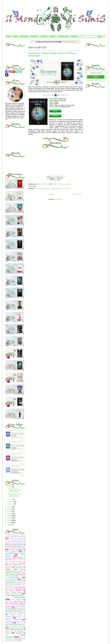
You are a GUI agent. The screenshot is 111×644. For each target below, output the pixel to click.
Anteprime (35, 36)
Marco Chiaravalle (52, 189)
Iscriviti (96, 77)
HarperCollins (14, 577)
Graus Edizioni (22, 576)
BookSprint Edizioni (10, 543)
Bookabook (21, 543)
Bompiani (21, 542)
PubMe (20, 618)
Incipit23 (8, 583)
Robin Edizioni (20, 623)
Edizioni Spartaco (10, 561)
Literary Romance (13, 594)
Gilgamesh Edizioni (11, 573)
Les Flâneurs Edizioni (13, 590)
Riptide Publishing (21, 621)
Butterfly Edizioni (11, 546)
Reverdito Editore (10, 621)
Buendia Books (10, 545)
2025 (9, 507)
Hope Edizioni (11, 579)
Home (9, 36)
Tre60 (7, 635)
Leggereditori (19, 589)
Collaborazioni (63, 36)
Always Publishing (18, 536)
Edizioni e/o (15, 563)
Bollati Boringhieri (12, 542)
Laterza (10, 589)
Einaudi (23, 563)
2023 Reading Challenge (15, 466)
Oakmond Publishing (19, 610)
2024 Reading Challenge (15, 454)
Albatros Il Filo (17, 535)
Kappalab (17, 583)
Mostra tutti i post (69, 42)
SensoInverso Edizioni (16, 628)
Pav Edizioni (15, 613)
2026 (9, 485)
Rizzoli (9, 623)
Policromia (8, 616)
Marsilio (17, 595)
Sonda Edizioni (19, 630)
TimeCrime (19, 633)
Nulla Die (18, 608)
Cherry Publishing (18, 548)
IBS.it (55, 111)
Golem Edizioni (10, 576)
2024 (9, 509)
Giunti (21, 574)
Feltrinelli (19, 568)
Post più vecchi (77, 194)
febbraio (11, 502)
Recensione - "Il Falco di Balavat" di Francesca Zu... (15, 490)
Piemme (23, 613)
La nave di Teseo (17, 586)
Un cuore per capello (12, 639)
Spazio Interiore (10, 631)
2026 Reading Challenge (15, 430)
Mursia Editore (9, 602)
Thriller (68, 189)
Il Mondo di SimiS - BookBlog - (17, 432)
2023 (9, 511)
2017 (9, 525)
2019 (9, 520)
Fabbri (13, 566)
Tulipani (22, 637)
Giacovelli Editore (19, 571)
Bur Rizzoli (20, 545)
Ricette (53, 36)
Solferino (8, 630)
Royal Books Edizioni (12, 625)
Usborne (23, 639)
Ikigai (22, 581)
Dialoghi (21, 557)
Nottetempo (17, 607)
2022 (9, 513)
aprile (10, 487)
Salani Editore (19, 626)
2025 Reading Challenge (15, 442)
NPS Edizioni (19, 602)
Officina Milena (13, 611)
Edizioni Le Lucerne (18, 560)
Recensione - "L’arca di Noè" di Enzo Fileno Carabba (15, 495)
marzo (11, 499)
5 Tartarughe (39, 189)
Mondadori (20, 597)
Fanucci (8, 568)
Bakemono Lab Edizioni (11, 540)
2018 (9, 522)
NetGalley (15, 605)
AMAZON (55, 116)
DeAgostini (16, 553)
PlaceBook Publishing (16, 615)
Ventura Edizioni (16, 641)
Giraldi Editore (12, 574)
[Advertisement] (16, 51)
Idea (45, 189)
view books (23, 440)
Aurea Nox (20, 538)
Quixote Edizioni (12, 620)
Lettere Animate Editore (14, 592)
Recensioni (24, 36)
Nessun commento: (65, 184)
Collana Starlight (16, 550)
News (16, 36)
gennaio (11, 504)
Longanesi (8, 595)
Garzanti (8, 569)
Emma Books (13, 565)
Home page (51, 194)
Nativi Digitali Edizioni (13, 603)
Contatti (74, 36)
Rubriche (44, 36)
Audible (12, 538)
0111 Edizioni (9, 535)
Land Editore (21, 587)
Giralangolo (23, 573)
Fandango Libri (20, 566)
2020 (9, 518)
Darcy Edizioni (11, 551)
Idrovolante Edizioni (11, 581)
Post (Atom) (59, 199)
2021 (9, 516)
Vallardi (9, 641)
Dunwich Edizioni (11, 558)
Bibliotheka (23, 540)
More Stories (16, 600)
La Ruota (15, 584)
